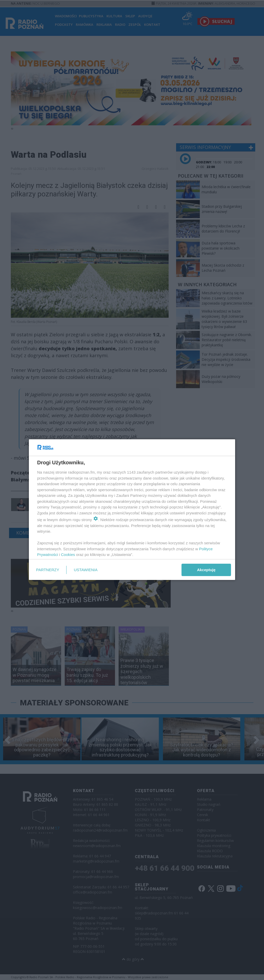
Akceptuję (206, 570)
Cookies (68, 555)
